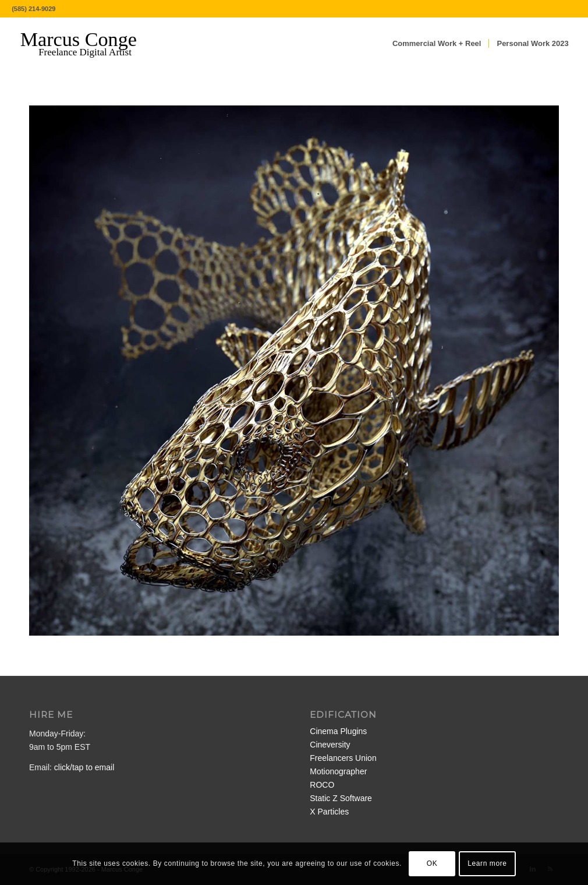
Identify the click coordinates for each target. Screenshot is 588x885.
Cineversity (330, 745)
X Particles (329, 812)
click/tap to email (84, 767)
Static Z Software (341, 798)
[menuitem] (437, 44)
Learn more (487, 863)
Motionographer (338, 771)
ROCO (322, 785)
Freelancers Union (343, 758)
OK (432, 863)
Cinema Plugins (338, 731)
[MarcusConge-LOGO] (87, 44)
